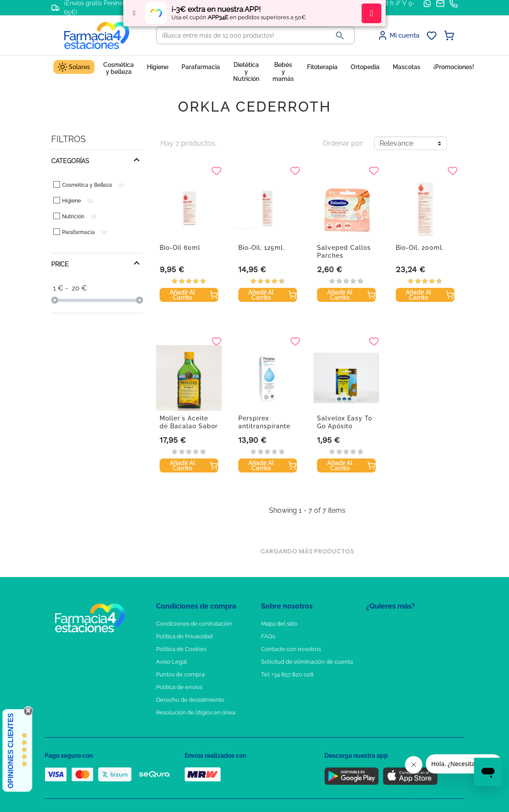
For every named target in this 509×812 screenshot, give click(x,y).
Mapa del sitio (279, 624)
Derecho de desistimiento (190, 700)
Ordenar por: (343, 143)
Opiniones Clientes (11, 751)
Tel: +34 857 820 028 (287, 674)
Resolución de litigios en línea (196, 712)
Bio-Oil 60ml (180, 248)
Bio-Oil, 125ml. (261, 248)
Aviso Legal (172, 662)
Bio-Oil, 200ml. (420, 248)
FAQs (268, 636)
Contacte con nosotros (291, 649)
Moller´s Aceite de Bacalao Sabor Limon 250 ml (189, 426)
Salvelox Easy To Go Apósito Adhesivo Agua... (345, 426)
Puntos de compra (180, 674)
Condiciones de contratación (194, 624)
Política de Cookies (181, 649)
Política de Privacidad (184, 636)
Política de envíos (179, 687)
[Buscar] (241, 35)
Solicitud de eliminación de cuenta (307, 662)
